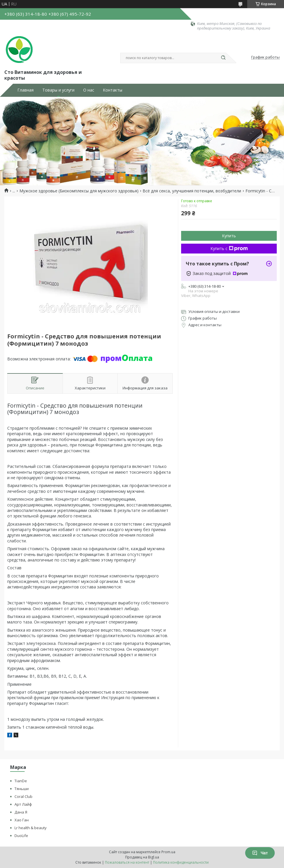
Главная (26, 90)
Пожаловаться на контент (127, 862)
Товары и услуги (58, 90)
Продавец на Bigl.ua (142, 857)
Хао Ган (22, 820)
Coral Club (23, 796)
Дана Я (21, 812)
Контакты (113, 90)
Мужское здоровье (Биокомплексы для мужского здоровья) (79, 191)
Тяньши (22, 789)
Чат (260, 853)
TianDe (21, 781)
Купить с (229, 248)
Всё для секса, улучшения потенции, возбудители (192, 191)
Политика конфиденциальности (181, 862)
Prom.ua (168, 852)
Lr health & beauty (31, 828)
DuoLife (21, 836)
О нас (89, 90)
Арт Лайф (23, 804)
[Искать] (223, 58)
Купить (229, 236)
